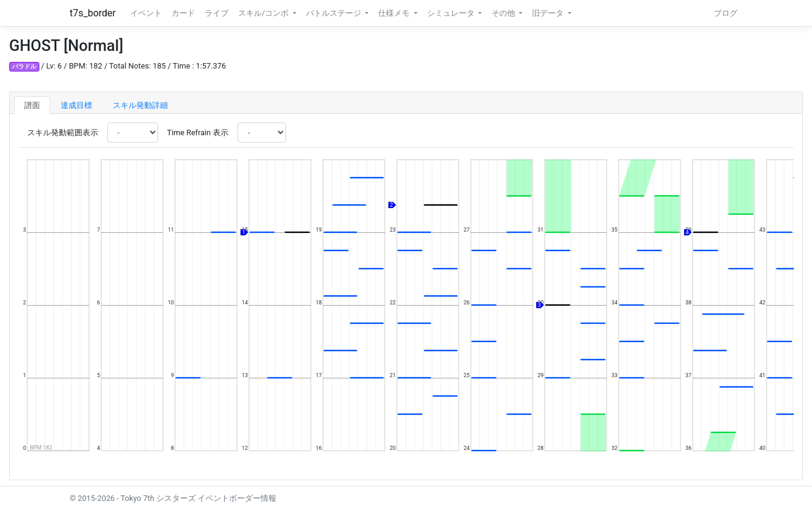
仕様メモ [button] (395, 13)
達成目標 (76, 105)
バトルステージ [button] (334, 13)
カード (183, 13)
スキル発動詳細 (140, 105)
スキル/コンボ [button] (264, 13)
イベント (146, 13)
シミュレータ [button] (452, 13)
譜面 (32, 105)
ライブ (217, 13)
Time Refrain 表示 (198, 133)
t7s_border (93, 13)
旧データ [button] (549, 13)
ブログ (726, 13)
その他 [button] (504, 13)
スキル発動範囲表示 (63, 133)
